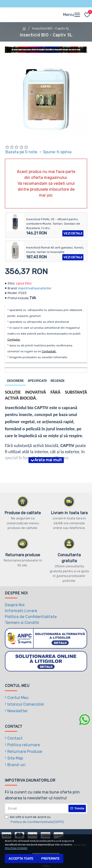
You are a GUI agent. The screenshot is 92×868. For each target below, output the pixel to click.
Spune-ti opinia (57, 152)
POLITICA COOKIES (16, 848)
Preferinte (50, 859)
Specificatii (37, 381)
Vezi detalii (73, 233)
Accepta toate (21, 859)
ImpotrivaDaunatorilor (35, 288)
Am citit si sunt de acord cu (35, 820)
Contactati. (49, 351)
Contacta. (14, 340)
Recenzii (57, 381)
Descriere (15, 381)
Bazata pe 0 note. (22, 152)
